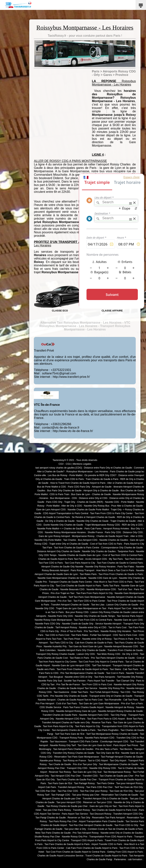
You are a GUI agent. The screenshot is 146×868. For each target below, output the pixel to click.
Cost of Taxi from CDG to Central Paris (123, 555)
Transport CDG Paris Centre (83, 742)
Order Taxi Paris (79, 692)
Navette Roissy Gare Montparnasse (53, 620)
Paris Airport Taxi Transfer (101, 681)
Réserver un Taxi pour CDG (97, 802)
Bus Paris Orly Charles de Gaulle (64, 491)
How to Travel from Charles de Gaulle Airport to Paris (78, 483)
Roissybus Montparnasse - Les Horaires (87, 472)
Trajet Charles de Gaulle (123, 521)
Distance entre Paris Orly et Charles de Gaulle (108, 468)
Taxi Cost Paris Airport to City (80, 563)
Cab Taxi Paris (131, 669)
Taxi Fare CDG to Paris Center (89, 601)
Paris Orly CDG (113, 532)
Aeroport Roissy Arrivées (116, 529)
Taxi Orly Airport (118, 761)
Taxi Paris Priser (72, 639)
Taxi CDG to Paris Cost (57, 635)
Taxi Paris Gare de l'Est (60, 783)
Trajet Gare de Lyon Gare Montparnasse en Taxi (81, 608)
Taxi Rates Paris (88, 574)
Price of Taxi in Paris (71, 631)
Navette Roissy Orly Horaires (116, 631)
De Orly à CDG (130, 654)
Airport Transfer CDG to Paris (107, 844)
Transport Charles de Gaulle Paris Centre (70, 582)
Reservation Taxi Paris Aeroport (108, 818)
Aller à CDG (137, 536)
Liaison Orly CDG (86, 654)
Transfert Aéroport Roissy (71, 787)
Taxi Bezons (126, 749)
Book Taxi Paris (135, 719)
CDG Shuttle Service (51, 707)
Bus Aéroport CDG (88, 540)
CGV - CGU (65, 464)
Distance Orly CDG (133, 532)
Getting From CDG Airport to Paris (125, 852)
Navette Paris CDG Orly (48, 624)
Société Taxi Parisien (75, 681)
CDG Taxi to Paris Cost (125, 635)
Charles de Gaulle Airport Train (112, 536)
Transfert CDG (90, 776)
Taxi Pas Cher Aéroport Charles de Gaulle (91, 825)
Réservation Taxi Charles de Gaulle (120, 795)
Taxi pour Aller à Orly (75, 829)
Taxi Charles (70, 540)
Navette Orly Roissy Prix (112, 688)
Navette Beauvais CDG (72, 589)
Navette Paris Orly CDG (61, 616)
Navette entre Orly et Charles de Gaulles (122, 833)
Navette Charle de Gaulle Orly (78, 624)
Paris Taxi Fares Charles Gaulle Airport (83, 707)
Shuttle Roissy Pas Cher (47, 837)
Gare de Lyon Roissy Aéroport (54, 536)
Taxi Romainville (113, 700)
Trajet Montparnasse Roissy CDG (102, 525)
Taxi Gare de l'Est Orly (121, 791)
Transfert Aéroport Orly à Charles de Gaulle (105, 799)
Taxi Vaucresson (58, 742)
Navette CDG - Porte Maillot (119, 502)
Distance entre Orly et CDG (93, 498)
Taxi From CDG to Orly (126, 825)
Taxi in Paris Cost (117, 627)
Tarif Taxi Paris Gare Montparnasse (87, 597)
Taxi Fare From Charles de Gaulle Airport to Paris (82, 669)
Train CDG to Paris (74, 479)
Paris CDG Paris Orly (79, 487)
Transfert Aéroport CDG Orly (128, 814)
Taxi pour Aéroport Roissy (130, 783)
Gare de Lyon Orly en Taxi (103, 806)
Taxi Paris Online (105, 783)
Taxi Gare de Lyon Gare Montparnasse (99, 704)
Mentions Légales (82, 464)
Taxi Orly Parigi (118, 715)
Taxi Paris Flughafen (108, 730)
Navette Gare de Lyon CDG (128, 620)
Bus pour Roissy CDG (77, 612)
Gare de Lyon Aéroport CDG (51, 510)
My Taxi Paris (116, 559)
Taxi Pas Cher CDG (68, 791)
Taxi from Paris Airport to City (58, 726)
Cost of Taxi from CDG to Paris (106, 544)
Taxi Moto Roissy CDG (109, 654)
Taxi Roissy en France (74, 761)
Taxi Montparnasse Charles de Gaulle (118, 764)
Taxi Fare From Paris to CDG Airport (106, 719)
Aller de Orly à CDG (72, 506)
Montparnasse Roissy (83, 536)
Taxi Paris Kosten (134, 559)
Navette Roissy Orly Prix (75, 837)
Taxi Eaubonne (61, 692)
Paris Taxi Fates (126, 567)
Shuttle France (95, 532)
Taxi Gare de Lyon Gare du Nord (94, 745)
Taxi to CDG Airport (98, 761)
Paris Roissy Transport (83, 570)
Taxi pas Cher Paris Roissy (57, 810)
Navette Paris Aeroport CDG (100, 738)
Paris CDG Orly (54, 502)
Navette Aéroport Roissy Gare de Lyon (76, 711)
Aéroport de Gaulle (102, 487)
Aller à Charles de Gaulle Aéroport (125, 483)
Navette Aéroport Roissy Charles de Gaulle (120, 711)
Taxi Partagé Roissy (84, 783)
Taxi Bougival (56, 677)
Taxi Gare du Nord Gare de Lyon (85, 646)
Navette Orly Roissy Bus (97, 506)
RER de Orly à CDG (132, 525)
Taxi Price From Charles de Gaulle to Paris (121, 574)
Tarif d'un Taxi (125, 589)
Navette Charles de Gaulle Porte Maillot (88, 510)
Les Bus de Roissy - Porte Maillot (65, 475)
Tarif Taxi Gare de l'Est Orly (129, 787)
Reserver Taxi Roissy (60, 772)
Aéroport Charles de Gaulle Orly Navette (62, 567)
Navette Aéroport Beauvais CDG (121, 646)
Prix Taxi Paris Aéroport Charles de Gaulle (113, 658)
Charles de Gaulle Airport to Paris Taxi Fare (61, 559)
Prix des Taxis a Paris (107, 749)
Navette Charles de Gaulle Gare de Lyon (80, 555)
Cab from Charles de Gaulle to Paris (94, 643)
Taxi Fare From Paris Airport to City (94, 593)
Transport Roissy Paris (71, 738)
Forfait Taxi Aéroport (100, 635)
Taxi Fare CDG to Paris (51, 563)
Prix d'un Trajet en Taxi (63, 593)
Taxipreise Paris (126, 551)
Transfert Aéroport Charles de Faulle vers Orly (66, 723)
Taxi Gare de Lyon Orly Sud (87, 772)
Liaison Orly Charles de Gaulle (122, 605)
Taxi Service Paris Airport (130, 616)
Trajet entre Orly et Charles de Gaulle (69, 544)
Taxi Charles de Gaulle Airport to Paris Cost (114, 810)
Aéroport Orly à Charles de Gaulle (101, 491)
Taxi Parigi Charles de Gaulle (50, 818)
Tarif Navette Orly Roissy (130, 677)
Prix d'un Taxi (65, 601)
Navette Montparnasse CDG (101, 589)
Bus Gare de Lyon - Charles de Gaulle (91, 494)
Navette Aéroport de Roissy (120, 707)
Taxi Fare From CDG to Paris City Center (111, 513)
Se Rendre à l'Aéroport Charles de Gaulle (93, 517)
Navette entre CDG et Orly (79, 677)
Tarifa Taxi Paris (111, 586)
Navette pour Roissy (50, 761)
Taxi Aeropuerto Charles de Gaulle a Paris (74, 730)
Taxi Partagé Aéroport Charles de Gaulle (122, 757)
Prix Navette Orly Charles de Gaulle (69, 696)
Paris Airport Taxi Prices (126, 745)
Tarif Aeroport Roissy (66, 627)
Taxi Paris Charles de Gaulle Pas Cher (77, 780)
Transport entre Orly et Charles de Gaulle (111, 696)
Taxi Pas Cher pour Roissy (94, 791)
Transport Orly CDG (77, 768)
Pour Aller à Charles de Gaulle (127, 506)
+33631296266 (61, 424)
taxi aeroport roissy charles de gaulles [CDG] (59, 468)
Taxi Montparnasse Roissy (117, 772)
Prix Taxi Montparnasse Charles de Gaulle (82, 673)
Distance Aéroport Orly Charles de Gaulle (59, 551)
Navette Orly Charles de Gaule (92, 521)
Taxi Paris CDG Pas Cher (99, 787)
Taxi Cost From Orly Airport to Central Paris (101, 662)
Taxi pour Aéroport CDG (69, 802)
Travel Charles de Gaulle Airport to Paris (106, 856)
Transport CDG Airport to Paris (87, 840)
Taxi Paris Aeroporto (105, 677)
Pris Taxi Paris (91, 631)
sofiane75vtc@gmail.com (59, 373)
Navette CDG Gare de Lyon (103, 578)
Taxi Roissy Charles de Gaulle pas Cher (67, 806)
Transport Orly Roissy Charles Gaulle (55, 654)
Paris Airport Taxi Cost (119, 608)
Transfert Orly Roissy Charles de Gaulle (74, 753)
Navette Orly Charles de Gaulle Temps (95, 616)
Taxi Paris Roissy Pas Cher (63, 821)
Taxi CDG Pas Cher (45, 791)
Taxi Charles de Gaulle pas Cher (117, 776)
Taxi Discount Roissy (101, 814)
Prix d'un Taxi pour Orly (85, 764)
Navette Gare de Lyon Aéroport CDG (71, 665)
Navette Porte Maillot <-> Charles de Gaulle (60, 529)
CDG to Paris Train (60, 494)
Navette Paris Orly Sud (50, 681)
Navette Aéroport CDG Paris (70, 719)
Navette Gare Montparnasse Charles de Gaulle (62, 578)
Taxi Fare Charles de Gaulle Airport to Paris (67, 844)
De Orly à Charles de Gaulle (60, 521)
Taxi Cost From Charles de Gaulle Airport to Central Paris (76, 852)
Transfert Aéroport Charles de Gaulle (70, 605)
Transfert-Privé (44, 351)
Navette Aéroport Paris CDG (94, 715)
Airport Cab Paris (47, 787)
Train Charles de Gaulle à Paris (102, 479)
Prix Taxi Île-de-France (68, 685)
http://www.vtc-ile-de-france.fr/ (73, 431)
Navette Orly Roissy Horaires (100, 567)
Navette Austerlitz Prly (55, 646)
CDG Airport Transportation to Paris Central (66, 513)
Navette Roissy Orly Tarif (63, 745)
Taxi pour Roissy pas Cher (86, 795)
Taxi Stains (115, 669)
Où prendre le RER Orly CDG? (100, 475)
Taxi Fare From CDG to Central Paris (93, 620)
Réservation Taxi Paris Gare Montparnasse (77, 757)
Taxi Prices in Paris (123, 639)
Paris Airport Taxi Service (75, 814)
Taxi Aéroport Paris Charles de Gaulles (73, 749)
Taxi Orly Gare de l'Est (108, 753)
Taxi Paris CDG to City (61, 643)
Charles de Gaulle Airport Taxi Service (78, 688)
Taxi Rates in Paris (79, 658)
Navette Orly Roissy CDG (103, 768)
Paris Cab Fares (93, 529)
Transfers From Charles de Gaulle (125, 650)
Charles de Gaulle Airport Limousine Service (60, 856)
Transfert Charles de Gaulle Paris (60, 715)
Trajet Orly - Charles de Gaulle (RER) (84, 502)
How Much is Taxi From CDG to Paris (113, 582)
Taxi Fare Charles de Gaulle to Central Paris (120, 563)
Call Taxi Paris (131, 700)
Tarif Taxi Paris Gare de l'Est (70, 734)
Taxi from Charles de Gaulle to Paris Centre (77, 548)
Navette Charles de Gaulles (114, 540)
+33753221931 (61, 370)
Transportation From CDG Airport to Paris (111, 837)
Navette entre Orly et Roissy (97, 639)
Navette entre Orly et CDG (93, 627)
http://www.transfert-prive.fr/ (71, 377)
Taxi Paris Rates (80, 635)
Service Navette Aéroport (108, 624)
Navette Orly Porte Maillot (48, 540)
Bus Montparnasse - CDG (64, 498)
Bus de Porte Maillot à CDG (52, 487)
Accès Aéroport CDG (96, 559)
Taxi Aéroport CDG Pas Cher (66, 776)
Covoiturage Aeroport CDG (114, 742)
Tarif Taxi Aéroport (101, 665)
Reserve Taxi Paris (102, 723)
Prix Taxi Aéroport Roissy (86, 833)
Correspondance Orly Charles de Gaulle (122, 548)
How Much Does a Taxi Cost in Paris (115, 570)
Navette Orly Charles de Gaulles (99, 551)
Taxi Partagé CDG (61, 795)
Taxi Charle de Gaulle (60, 764)
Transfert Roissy (81, 810)
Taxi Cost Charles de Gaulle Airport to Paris (78, 586)
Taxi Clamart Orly (125, 681)
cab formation (135, 859)
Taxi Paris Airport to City (88, 726)
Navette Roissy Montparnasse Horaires (65, 532)
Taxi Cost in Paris (115, 673)
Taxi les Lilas (98, 605)
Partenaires (120, 859)
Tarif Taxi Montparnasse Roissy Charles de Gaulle (112, 734)
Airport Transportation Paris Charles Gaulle (101, 821)
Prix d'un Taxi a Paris (132, 704)
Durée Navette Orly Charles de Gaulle (63, 525)
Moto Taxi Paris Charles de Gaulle (53, 833)
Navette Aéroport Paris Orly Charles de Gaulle (82, 650)
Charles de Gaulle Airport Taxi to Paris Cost (80, 700)
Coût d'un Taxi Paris (66, 704)
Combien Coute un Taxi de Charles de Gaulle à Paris (115, 829)
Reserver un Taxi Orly (79, 818)
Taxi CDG (125, 692)
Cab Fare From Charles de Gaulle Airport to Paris (92, 848)
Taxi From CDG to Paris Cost (97, 685)
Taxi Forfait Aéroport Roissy (104, 692)
